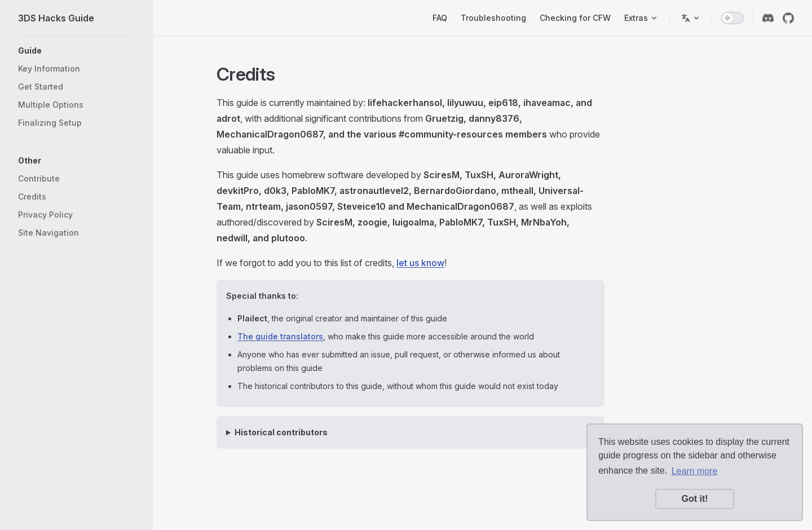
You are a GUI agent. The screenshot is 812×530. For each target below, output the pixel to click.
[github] (788, 18)
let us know (420, 263)
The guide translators (280, 336)
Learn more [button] (695, 471)
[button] (77, 51)
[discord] (768, 18)
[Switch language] (691, 18)
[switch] (732, 18)
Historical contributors (281, 432)
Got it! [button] (694, 499)
